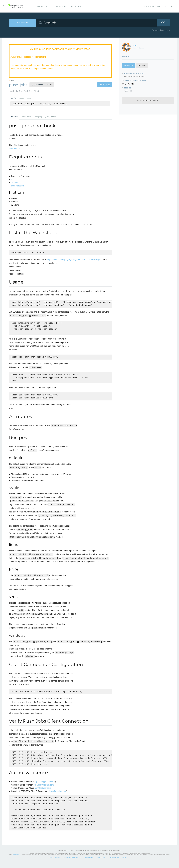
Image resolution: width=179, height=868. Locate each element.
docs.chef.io (14, 149)
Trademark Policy (114, 862)
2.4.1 (40, 85)
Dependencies (26, 117)
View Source (128, 65)
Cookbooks (41, 6)
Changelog (38, 117)
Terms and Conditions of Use (72, 862)
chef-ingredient (18, 186)
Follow (105, 85)
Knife (29, 98)
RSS (11, 81)
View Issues (142, 65)
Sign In (169, 6)
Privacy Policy (89, 862)
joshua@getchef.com (46, 787)
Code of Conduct (55, 862)
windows (15, 183)
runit (13, 180)
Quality (50, 117)
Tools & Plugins (59, 6)
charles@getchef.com (44, 790)
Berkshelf (22, 98)
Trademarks (15, 859)
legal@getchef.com (58, 796)
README (14, 117)
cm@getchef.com (43, 793)
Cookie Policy (101, 862)
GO (163, 23)
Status (124, 862)
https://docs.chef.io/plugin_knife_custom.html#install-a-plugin (74, 260)
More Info (77, 6)
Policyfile (13, 98)
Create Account (153, 6)
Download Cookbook (148, 101)
